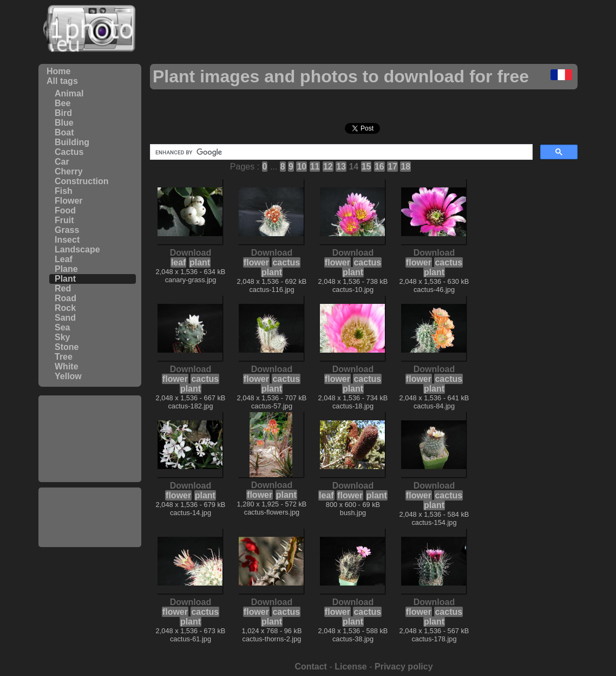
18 (405, 167)
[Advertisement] (90, 439)
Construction (82, 181)
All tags (62, 81)
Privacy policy (404, 667)
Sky (62, 337)
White (67, 366)
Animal (69, 93)
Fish (64, 191)
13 (341, 167)
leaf (179, 262)
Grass (67, 230)
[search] (340, 152)
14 (353, 167)
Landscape (77, 249)
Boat (64, 132)
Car (62, 162)
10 (302, 167)
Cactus (69, 152)
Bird (63, 113)
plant (200, 262)
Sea (62, 327)
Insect (67, 240)
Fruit (64, 220)
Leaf (64, 259)
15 (366, 167)
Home (58, 71)
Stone (67, 347)
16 (379, 167)
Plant (65, 279)
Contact (311, 667)
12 (328, 167)
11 (315, 167)
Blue (64, 123)
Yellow (68, 376)
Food (65, 210)
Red (63, 288)
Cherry (69, 171)
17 (392, 167)
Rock (65, 308)
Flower (69, 201)
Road (65, 298)
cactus (286, 262)
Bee (63, 103)
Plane (66, 269)
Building (72, 142)
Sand (65, 318)
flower (256, 262)
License (351, 667)
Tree (64, 357)
